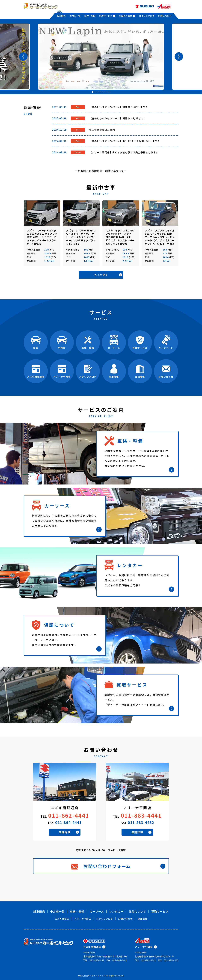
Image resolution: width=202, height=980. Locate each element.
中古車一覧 (75, 16)
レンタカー (116, 911)
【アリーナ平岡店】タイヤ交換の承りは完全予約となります (124, 152)
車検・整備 (90, 16)
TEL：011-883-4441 (145, 960)
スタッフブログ (147, 16)
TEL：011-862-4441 (94, 960)
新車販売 (61, 16)
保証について (137, 911)
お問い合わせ (165, 16)
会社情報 (142, 919)
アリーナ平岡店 (83, 919)
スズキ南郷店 (62, 919)
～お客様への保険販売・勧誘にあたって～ (101, 171)
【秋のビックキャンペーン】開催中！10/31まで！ (119, 107)
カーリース (97, 911)
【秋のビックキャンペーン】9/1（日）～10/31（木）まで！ (125, 141)
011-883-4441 (141, 815)
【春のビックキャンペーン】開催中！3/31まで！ (118, 118)
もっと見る (108, 275)
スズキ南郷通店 (94, 947)
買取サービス (160, 911)
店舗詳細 (69, 832)
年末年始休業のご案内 (102, 130)
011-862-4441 (69, 815)
